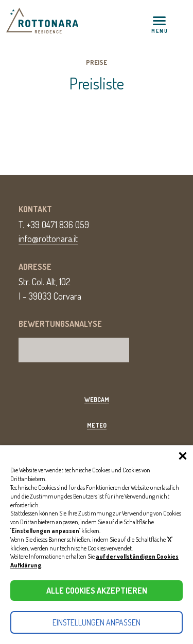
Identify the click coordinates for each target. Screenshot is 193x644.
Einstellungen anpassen (97, 622)
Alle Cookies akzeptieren (97, 591)
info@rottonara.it (48, 238)
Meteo (97, 425)
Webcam (97, 400)
